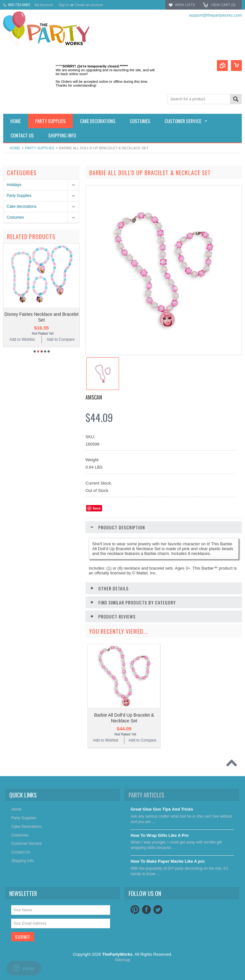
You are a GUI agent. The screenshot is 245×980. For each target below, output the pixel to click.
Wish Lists (185, 5)
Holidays (14, 185)
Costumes (15, 217)
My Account (44, 5)
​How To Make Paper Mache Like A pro (167, 861)
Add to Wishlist (22, 339)
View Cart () (223, 5)
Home (15, 148)
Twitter (158, 910)
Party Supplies (40, 148)
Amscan (94, 397)
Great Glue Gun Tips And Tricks (162, 809)
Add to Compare (60, 339)
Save (97, 508)
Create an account (89, 5)
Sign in (64, 5)
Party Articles (146, 795)
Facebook (146, 910)
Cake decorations (22, 206)
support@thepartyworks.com (215, 15)
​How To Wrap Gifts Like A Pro (160, 835)
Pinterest (135, 910)
